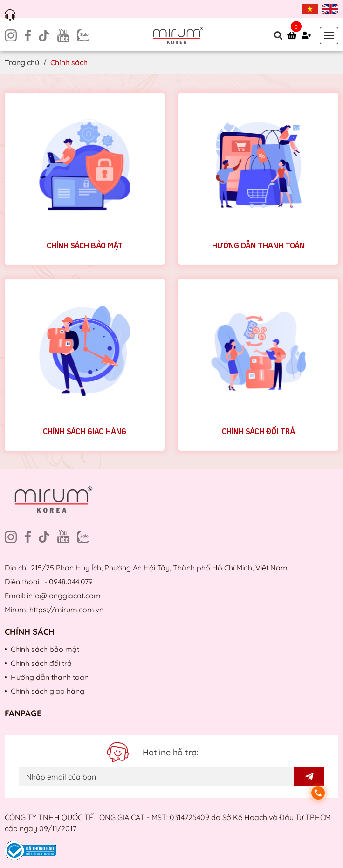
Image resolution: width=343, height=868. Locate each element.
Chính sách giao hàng (85, 431)
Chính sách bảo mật (85, 245)
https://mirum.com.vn (66, 610)
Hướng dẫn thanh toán (258, 245)
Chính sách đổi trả (258, 431)
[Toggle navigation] (329, 36)
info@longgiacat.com (64, 596)
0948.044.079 (71, 582)
